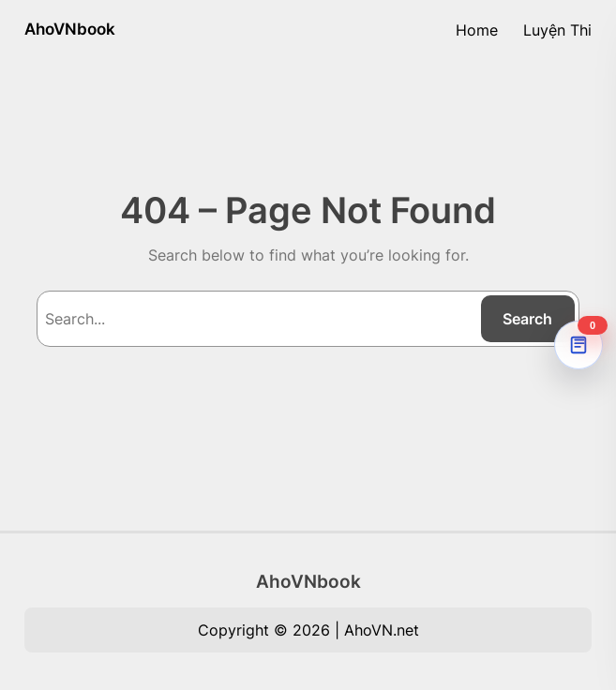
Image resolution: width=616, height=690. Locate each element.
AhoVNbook (70, 29)
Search (527, 319)
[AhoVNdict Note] (578, 345)
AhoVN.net (382, 630)
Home (477, 30)
